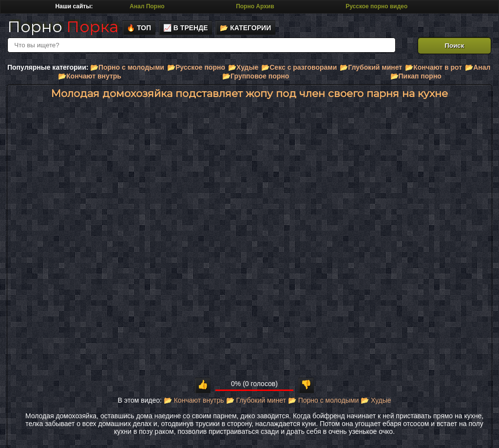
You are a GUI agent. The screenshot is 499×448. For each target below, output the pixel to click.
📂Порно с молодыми (127, 67)
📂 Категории (245, 28)
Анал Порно (147, 6)
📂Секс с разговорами (299, 67)
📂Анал (478, 67)
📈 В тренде (186, 28)
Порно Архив (255, 6)
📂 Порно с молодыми (323, 400)
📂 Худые (376, 400)
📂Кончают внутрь (90, 76)
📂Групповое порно (256, 76)
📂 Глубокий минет (256, 400)
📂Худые (243, 67)
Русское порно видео (376, 6)
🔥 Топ (139, 28)
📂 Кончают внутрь (194, 400)
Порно (63, 27)
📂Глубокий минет (371, 67)
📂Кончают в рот (433, 67)
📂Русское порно (196, 67)
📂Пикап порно (416, 76)
